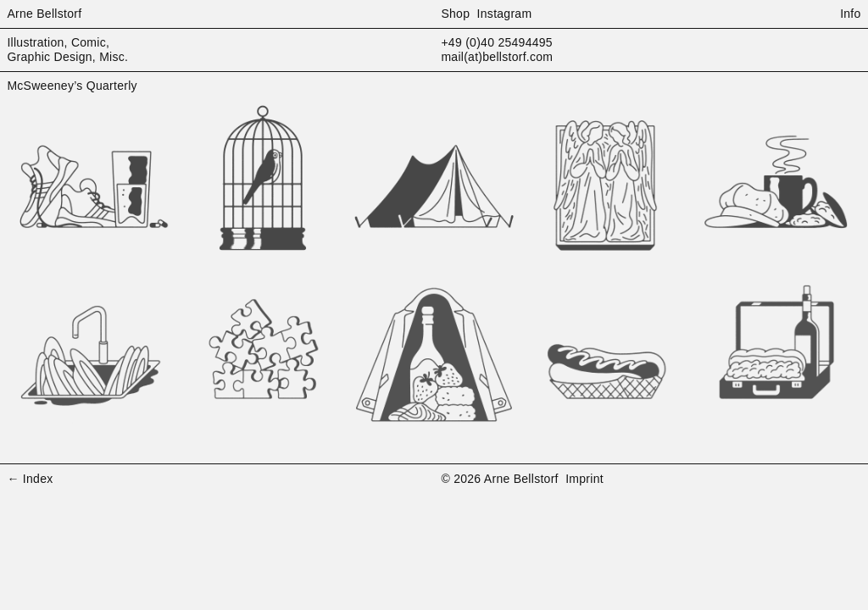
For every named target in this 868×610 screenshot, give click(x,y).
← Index (30, 479)
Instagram (505, 14)
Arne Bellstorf (44, 14)
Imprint (584, 479)
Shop (455, 14)
